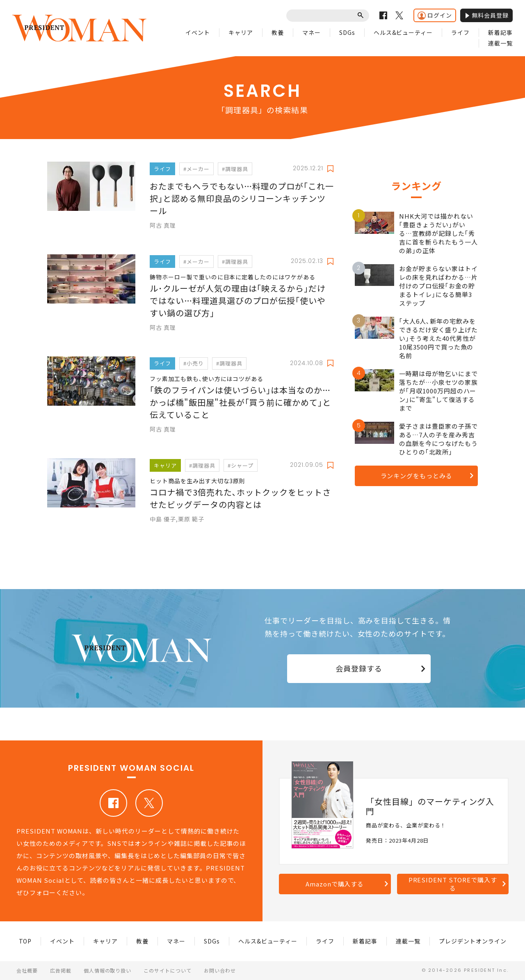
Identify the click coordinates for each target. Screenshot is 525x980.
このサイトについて (168, 970)
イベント (198, 32)
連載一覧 (500, 43)
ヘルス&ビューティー (403, 32)
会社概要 (27, 970)
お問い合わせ (220, 970)
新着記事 (500, 32)
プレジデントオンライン (473, 941)
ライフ (460, 32)
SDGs (347, 32)
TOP (25, 941)
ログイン (435, 15)
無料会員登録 (486, 15)
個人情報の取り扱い (108, 970)
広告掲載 (61, 970)
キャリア (241, 32)
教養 (278, 32)
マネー (312, 32)
